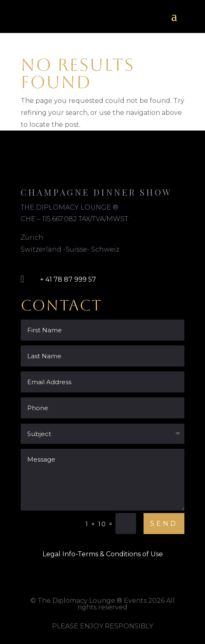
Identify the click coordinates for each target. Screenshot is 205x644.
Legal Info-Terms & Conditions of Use (103, 554)
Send (164, 524)
